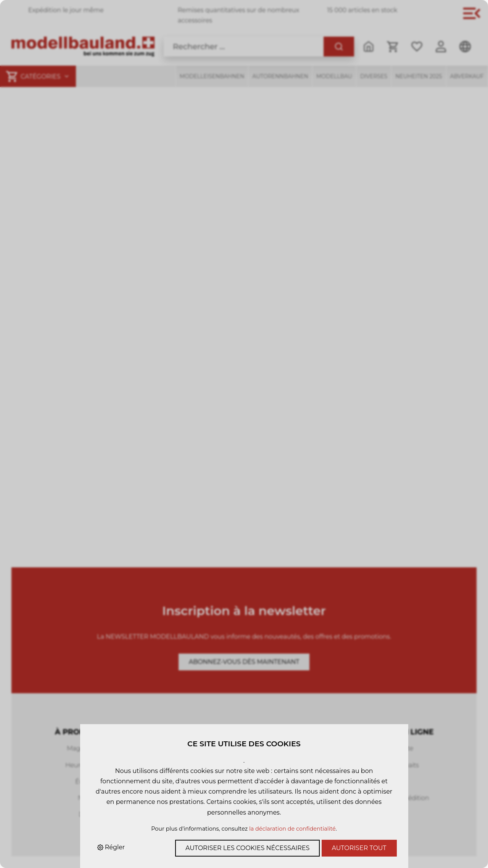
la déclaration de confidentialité (292, 829)
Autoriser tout (359, 848)
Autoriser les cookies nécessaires (247, 848)
